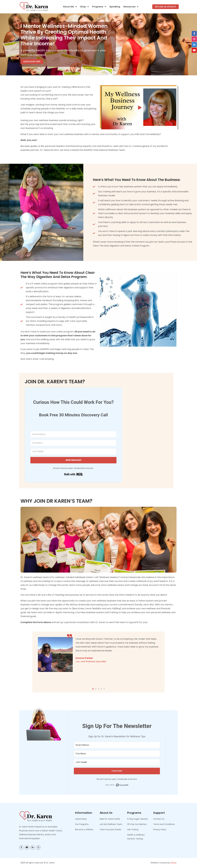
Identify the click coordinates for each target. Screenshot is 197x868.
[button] (140, 108)
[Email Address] (73, 434)
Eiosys (174, 863)
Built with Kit (73, 474)
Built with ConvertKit (128, 784)
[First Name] (73, 443)
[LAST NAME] (73, 452)
